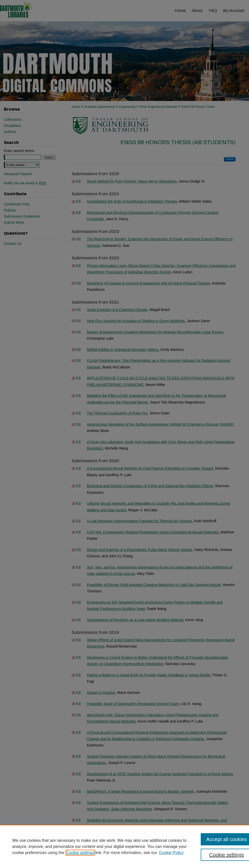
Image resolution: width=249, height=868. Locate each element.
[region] (124, 846)
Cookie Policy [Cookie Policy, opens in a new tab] (171, 853)
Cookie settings (80, 853)
